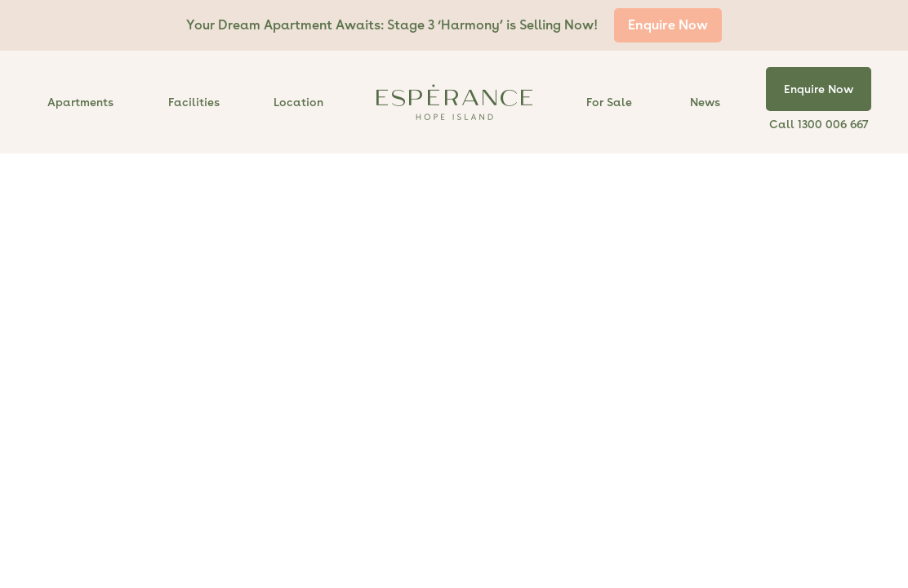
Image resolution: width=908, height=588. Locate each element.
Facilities (194, 102)
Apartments (80, 102)
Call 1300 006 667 (819, 124)
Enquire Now (668, 25)
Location (298, 102)
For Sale (609, 102)
